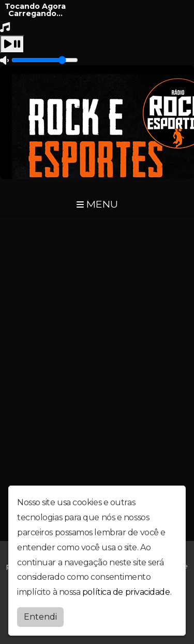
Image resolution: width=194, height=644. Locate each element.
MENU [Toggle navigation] (97, 204)
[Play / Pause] (12, 44)
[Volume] (45, 60)
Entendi (40, 616)
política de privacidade (126, 591)
